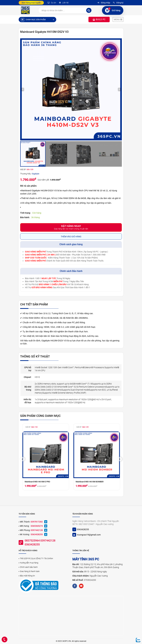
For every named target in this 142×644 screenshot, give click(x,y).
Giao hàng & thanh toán (30, 571)
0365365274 (37, 526)
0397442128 (37, 530)
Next (121, 459)
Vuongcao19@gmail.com (89, 535)
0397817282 (37, 522)
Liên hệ (63, 3)
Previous (23, 459)
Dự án (51, 3)
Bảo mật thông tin (27, 576)
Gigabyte (35, 174)
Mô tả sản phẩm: (29, 186)
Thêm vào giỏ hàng (71, 237)
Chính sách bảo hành (29, 567)
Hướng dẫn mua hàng (29, 563)
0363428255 (37, 534)
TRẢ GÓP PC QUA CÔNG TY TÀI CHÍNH (36, 558)
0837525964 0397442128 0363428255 (40, 542)
